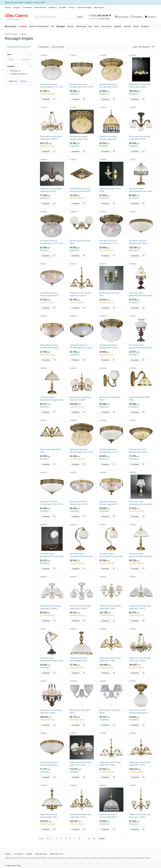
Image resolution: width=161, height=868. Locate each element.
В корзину (46, 99)
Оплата (72, 7)
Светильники (81, 26)
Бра (90, 26)
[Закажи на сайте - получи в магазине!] (1, 439)
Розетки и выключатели (39, 26)
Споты (97, 26)
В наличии (15, 71)
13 (94, 839)
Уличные (127, 26)
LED (52, 26)
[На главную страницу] (18, 16)
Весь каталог (11, 26)
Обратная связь (40, 7)
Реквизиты (53, 7)
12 (89, 839)
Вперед (102, 839)
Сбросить (24, 81)
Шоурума (28, 2)
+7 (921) (98, 16)
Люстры (70, 26)
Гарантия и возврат (84, 7)
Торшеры (118, 26)
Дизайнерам (99, 7)
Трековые (61, 26)
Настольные (107, 26)
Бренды (8, 7)
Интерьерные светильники (19, 47)
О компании (27, 7)
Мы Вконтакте (57, 854)
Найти (80, 17)
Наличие (11, 66)
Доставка (63, 7)
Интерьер (145, 26)
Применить (13, 81)
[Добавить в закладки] (54, 99)
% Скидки (23, 26)
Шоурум (17, 7)
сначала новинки (58, 47)
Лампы (136, 26)
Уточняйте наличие (19, 74)
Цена (9, 54)
